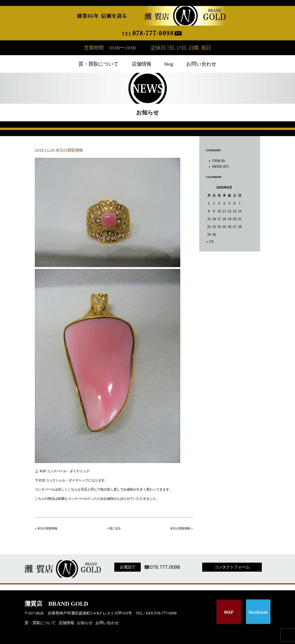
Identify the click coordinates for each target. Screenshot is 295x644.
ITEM (216, 161)
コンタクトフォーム (232, 567)
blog (169, 64)
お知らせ (85, 623)
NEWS (217, 167)
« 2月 (210, 242)
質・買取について (99, 64)
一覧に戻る (114, 529)
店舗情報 (142, 64)
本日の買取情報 (47, 529)
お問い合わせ (201, 64)
